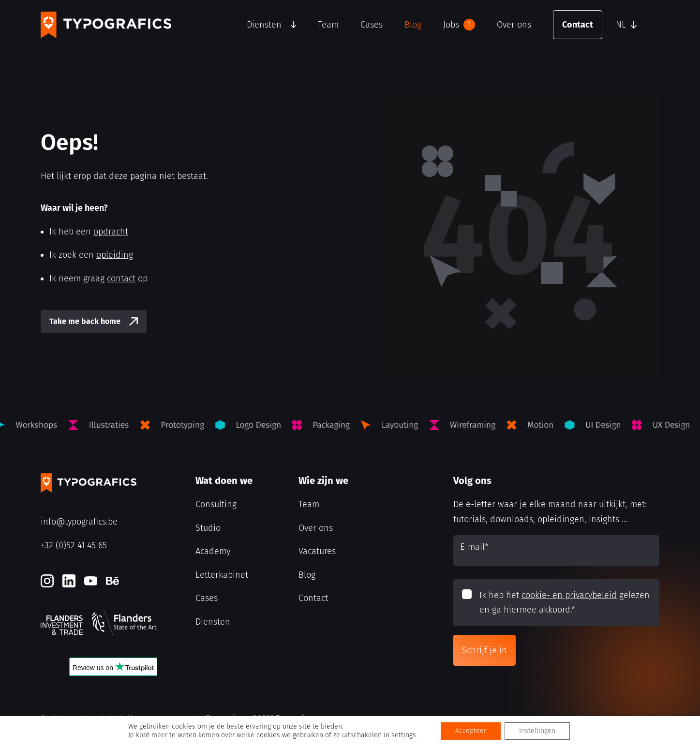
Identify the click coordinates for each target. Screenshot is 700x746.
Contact (578, 25)
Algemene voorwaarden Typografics (185, 718)
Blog (413, 25)
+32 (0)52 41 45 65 (74, 545)
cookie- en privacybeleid (569, 595)
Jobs (459, 25)
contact (121, 278)
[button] (635, 25)
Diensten (264, 25)
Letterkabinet (222, 575)
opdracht (111, 232)
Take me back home (85, 321)
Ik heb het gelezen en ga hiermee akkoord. (565, 603)
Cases (372, 25)
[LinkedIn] (69, 581)
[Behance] (112, 581)
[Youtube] (91, 581)
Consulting (216, 504)
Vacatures (317, 551)
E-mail (474, 547)
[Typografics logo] (106, 25)
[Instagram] (47, 581)
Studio (208, 528)
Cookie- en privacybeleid (81, 718)
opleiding (115, 255)
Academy (213, 551)
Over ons (514, 25)
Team (328, 25)
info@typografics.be (79, 522)
